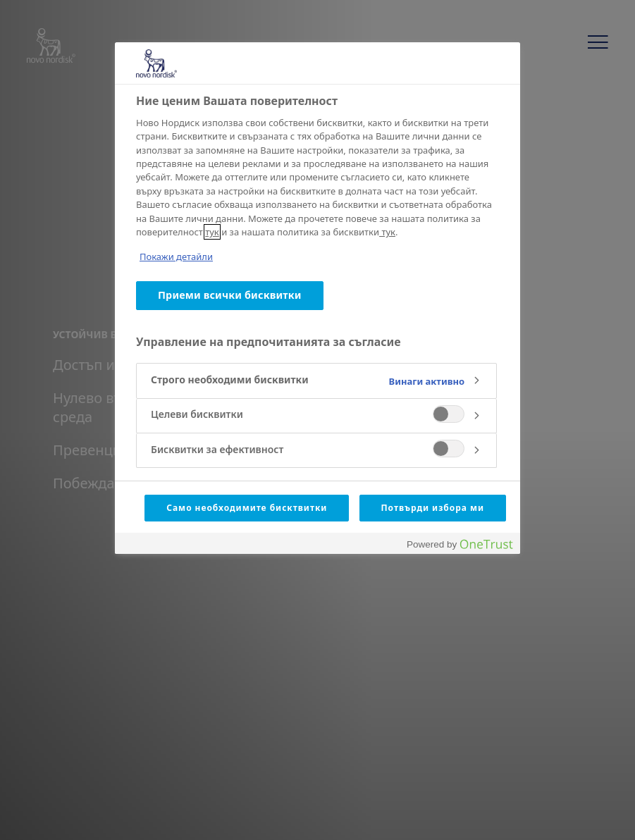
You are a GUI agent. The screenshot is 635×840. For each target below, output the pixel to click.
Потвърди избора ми (433, 508)
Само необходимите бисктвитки (247, 508)
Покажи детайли (176, 257)
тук (212, 232)
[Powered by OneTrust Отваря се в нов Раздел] (460, 545)
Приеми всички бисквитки (230, 295)
